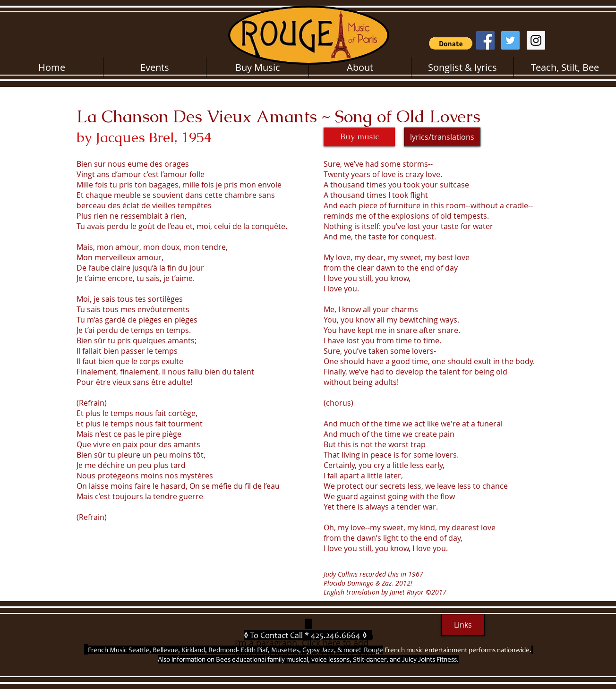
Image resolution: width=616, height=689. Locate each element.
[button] (451, 43)
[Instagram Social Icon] (536, 40)
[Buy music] (359, 137)
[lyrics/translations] (442, 137)
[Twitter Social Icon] (510, 40)
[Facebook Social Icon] (485, 40)
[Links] (463, 625)
